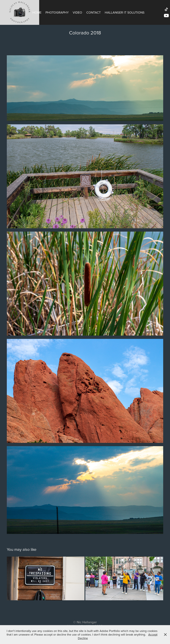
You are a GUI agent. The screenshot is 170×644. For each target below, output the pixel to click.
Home (37, 12)
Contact (94, 12)
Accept (153, 634)
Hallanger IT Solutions (125, 12)
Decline (83, 638)
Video (77, 12)
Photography (57, 12)
